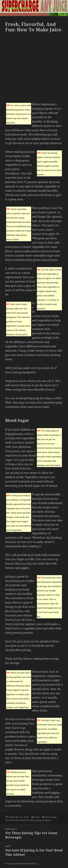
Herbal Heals (18, 8)
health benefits (27, 820)
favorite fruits (12, 820)
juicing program (43, 820)
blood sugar (51, 817)
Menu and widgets (59, 12)
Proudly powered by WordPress (21, 864)
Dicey (37, 817)
